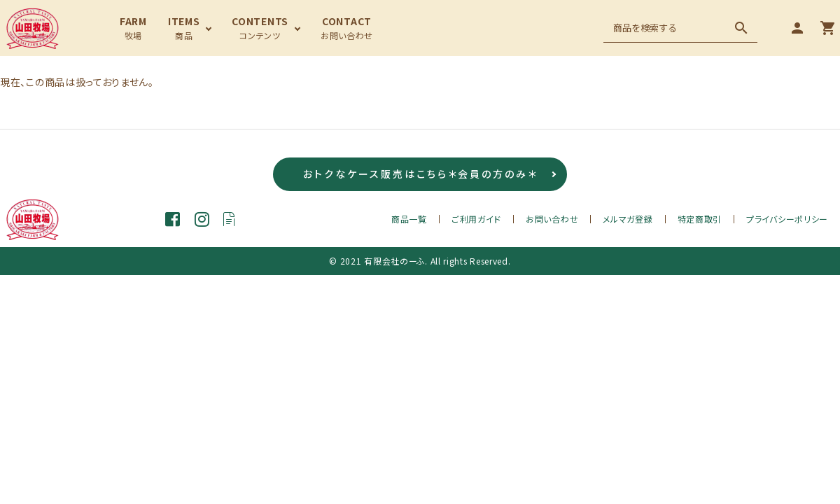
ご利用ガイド (476, 219)
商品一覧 (409, 219)
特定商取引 (700, 219)
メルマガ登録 (628, 219)
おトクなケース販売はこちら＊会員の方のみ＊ (420, 174)
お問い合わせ (552, 219)
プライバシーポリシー (787, 219)
